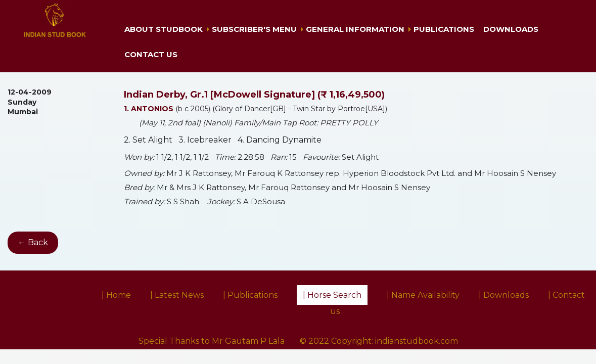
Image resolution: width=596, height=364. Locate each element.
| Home (116, 295)
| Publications (250, 295)
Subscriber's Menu (254, 29)
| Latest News (177, 295)
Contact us (151, 54)
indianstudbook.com (417, 341)
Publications (444, 29)
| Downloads (504, 295)
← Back (33, 242)
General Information (355, 29)
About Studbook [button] (164, 29)
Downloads (511, 29)
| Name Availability (423, 295)
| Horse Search (332, 295)
